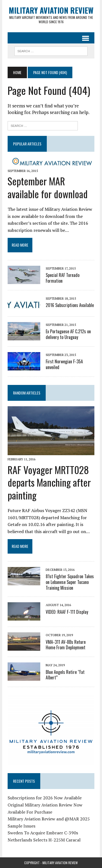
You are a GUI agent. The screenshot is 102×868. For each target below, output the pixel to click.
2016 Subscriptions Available (70, 305)
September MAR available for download (48, 187)
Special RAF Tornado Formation (63, 278)
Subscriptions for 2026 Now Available (45, 798)
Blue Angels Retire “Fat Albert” (65, 675)
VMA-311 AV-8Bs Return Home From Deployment (66, 645)
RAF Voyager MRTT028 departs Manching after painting (49, 482)
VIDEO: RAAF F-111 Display (67, 612)
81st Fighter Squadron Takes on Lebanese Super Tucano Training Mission (70, 582)
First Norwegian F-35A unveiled (64, 364)
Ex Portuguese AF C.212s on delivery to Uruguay (68, 334)
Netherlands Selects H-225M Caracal (44, 840)
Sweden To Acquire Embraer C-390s (43, 833)
